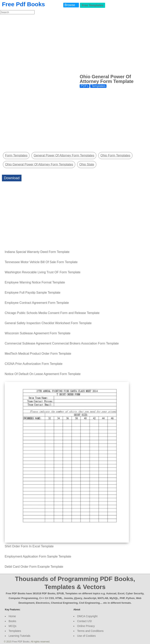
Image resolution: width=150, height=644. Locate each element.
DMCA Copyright (87, 616)
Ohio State (87, 164)
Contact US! (84, 621)
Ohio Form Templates (115, 155)
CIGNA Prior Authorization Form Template (34, 364)
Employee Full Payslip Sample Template (33, 293)
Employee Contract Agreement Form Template (37, 303)
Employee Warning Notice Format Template (35, 282)
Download (12, 178)
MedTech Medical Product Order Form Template (38, 354)
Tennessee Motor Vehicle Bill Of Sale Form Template (41, 262)
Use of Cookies (86, 636)
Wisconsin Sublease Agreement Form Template (38, 333)
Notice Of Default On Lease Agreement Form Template (43, 374)
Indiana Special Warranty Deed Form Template (37, 252)
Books (12, 621)
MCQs (12, 626)
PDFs (85, 86)
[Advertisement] (75, 44)
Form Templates (16, 155)
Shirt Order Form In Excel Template (29, 546)
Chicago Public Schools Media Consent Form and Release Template (52, 313)
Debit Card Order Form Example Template (34, 567)
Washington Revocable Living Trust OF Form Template (43, 272)
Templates (98, 86)
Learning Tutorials (19, 636)
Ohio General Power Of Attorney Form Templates (39, 164)
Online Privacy (86, 626)
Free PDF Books (21, 642)
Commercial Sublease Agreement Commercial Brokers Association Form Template (62, 343)
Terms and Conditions (90, 631)
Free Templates (92, 5)
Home (12, 616)
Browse (70, 5)
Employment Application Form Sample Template (38, 556)
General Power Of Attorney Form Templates (64, 155)
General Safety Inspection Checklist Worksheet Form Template (48, 323)
